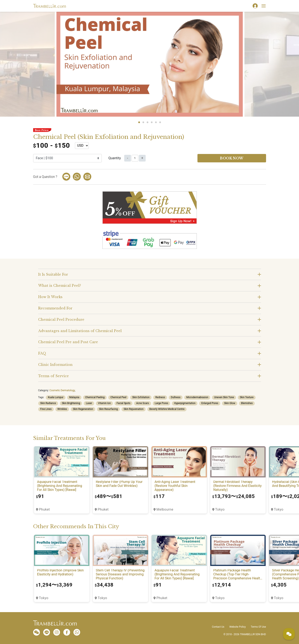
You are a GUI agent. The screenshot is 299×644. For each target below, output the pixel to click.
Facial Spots (123, 403)
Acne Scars (142, 403)
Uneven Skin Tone (224, 397)
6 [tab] (160, 122)
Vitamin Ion (104, 403)
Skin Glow (230, 403)
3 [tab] (148, 122)
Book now (232, 158)
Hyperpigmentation (185, 403)
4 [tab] (152, 122)
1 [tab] (139, 122)
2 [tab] (143, 122)
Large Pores (162, 403)
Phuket (44, 509)
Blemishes (247, 403)
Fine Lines (46, 409)
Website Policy (238, 627)
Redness (160, 397)
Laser (89, 403)
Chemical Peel (118, 397)
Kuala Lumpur (56, 397)
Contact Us (218, 627)
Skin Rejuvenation (134, 409)
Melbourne (165, 509)
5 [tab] (156, 122)
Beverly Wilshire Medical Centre (167, 409)
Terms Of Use (258, 627)
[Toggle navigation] (264, 6)
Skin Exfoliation (141, 397)
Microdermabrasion (197, 397)
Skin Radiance (48, 403)
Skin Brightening (71, 403)
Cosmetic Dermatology (62, 390)
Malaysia (74, 397)
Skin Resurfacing (108, 409)
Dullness (176, 397)
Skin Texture (247, 397)
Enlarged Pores (210, 403)
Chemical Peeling (95, 397)
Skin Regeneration (83, 409)
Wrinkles (62, 409)
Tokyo (220, 509)
